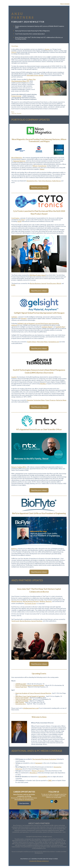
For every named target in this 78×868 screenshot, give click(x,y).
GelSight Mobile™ (47, 327)
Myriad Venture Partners (31, 601)
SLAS (19, 221)
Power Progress (51, 400)
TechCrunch (15, 621)
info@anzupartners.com (31, 708)
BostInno (39, 621)
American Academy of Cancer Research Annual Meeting (33, 693)
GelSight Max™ (61, 327)
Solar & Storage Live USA (24, 699)
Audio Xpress (57, 181)
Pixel (23, 220)
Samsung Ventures (19, 161)
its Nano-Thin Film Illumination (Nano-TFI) (24, 80)
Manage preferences (43, 861)
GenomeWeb (43, 777)
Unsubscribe (33, 861)
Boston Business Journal (38, 283)
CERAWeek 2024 (21, 684)
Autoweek (39, 763)
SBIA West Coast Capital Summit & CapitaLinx (30, 696)
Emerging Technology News (36, 400)
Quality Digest (32, 342)
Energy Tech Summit (22, 698)
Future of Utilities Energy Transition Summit (30, 685)
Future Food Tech (21, 687)
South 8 (14, 377)
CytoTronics (15, 218)
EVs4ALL (43, 384)
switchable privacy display (35, 75)
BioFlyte (14, 549)
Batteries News (61, 400)
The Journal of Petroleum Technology (44, 759)
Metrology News (42, 342)
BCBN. (13, 285)
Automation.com (54, 342)
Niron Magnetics (17, 158)
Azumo (47, 49)
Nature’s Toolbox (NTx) (19, 467)
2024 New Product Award (37, 275)
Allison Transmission (40, 166)
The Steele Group (30, 604)
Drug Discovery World (54, 283)
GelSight (14, 317)
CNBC (50, 780)
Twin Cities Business (45, 181)
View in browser (65, 4)
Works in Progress (38, 771)
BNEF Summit (20, 702)
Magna (42, 169)
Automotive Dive (32, 181)
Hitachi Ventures (17, 601)
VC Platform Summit (22, 701)
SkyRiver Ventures (46, 601)
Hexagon (24, 318)
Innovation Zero (21, 704)
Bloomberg (34, 773)
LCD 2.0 (14, 52)
